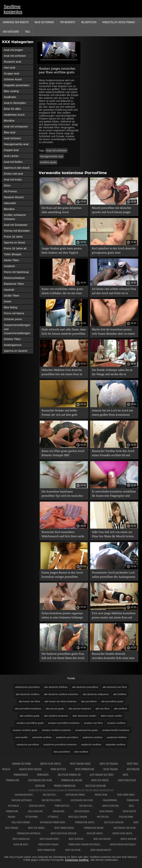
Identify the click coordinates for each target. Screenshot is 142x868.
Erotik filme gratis (50, 764)
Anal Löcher (11, 156)
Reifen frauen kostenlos (123, 844)
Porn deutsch (58, 769)
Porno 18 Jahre (13, 237)
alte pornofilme (89, 701)
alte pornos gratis (55, 709)
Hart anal (9, 67)
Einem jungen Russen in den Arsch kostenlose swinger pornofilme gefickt (62, 575)
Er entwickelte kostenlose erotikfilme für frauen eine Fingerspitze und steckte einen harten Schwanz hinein (114, 494)
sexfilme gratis (48, 162)
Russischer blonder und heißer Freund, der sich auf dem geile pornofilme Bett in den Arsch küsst (62, 413)
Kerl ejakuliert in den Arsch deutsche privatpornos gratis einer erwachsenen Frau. (114, 251)
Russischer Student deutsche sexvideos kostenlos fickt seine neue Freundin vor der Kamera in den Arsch (113, 656)
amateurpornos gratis (87, 730)
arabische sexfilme (93, 737)
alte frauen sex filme (29, 701)
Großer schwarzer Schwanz (15, 217)
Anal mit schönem (15, 56)
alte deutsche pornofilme (85, 687)
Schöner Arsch (13, 79)
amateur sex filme (93, 723)
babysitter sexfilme (116, 745)
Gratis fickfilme (111, 806)
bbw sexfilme (81, 752)
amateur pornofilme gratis (30, 723)
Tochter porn (126, 817)
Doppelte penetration (17, 85)
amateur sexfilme (116, 723)
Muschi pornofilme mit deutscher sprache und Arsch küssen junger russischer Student (112, 211)
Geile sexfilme (35, 811)
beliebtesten (89, 22)
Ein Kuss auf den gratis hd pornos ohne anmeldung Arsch (62, 210)
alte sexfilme (120, 709)
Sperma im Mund (14, 242)
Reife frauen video (80, 764)
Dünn (7, 185)
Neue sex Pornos (44, 22)
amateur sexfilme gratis (25, 730)
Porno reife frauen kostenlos (84, 844)
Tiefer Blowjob (13, 254)
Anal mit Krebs (13, 179)
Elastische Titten (14, 284)
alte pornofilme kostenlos (28, 709)
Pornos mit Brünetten (17, 231)
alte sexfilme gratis (30, 716)
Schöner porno (13, 319)
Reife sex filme (73, 850)
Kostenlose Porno (75, 795)
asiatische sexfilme (91, 745)
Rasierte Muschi (14, 197)
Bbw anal (10, 132)
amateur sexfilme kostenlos (56, 730)
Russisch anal (12, 62)
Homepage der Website (16, 22)
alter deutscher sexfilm (84, 716)
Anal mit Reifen (13, 162)
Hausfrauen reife (24, 795)
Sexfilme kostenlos (13, 9)
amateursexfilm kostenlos (116, 730)
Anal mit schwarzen (16, 126)
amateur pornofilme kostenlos (64, 723)
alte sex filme (102, 709)
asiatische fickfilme (117, 737)
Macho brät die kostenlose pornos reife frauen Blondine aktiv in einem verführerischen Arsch (113, 332)
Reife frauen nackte (101, 850)
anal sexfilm (22, 737)
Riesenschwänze (14, 278)
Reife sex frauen (109, 764)
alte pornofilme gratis (112, 701)
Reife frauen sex (21, 839)
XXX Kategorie (11, 31)
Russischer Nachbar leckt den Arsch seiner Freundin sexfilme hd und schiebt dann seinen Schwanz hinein (113, 454)
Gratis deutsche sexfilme (63, 833)
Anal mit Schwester (16, 225)
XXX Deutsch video (51, 800)
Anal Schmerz (12, 138)
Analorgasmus (13, 345)
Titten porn (31, 817)
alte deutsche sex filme (115, 687)
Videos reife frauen (48, 844)
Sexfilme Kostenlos (22, 800)
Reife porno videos (64, 828)
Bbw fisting (11, 307)
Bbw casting (11, 91)
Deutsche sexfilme (96, 786)
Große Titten (11, 296)
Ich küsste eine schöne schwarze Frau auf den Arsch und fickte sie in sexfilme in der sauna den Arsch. (114, 292)
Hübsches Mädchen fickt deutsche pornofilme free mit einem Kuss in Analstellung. (62, 373)
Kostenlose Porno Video (53, 822)
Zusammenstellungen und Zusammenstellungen (17, 329)
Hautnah (9, 290)
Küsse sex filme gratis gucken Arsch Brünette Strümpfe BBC (63, 453)
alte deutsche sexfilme (28, 694)
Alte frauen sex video (102, 775)
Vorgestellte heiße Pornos (119, 22)
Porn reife (43, 775)
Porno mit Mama (14, 313)
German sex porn (21, 764)
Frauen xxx (59, 811)
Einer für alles (12, 109)
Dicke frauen (111, 769)
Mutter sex (103, 817)
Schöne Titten (12, 339)
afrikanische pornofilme (27, 687)
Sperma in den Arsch (17, 168)
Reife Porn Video (126, 795)
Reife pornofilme (85, 769)
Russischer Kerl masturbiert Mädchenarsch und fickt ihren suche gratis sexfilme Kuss (63, 535)
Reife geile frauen (78, 817)
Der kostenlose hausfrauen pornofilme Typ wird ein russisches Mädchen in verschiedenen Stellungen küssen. (62, 494)
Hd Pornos (10, 191)
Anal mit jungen (13, 50)
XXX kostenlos (82, 811)
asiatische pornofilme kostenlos (60, 745)
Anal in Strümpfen (15, 103)
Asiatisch (9, 266)
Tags (27, 31)
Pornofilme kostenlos (29, 833)
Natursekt (10, 203)
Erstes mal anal (13, 174)
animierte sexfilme (42, 737)
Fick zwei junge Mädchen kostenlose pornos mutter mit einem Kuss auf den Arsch (114, 616)
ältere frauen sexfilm (112, 716)
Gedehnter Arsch (14, 115)
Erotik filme (101, 795)
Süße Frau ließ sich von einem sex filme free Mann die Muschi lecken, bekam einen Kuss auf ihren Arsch (113, 535)
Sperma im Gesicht (16, 351)
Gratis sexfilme (128, 839)
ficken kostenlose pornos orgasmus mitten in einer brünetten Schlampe (62, 615)
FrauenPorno (110, 800)
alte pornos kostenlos (80, 709)
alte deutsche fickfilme (56, 687)
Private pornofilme (65, 786)
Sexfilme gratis (37, 806)
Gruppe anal (11, 73)
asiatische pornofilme (28, 745)
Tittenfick (53, 817)
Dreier (8, 301)
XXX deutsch (86, 806)
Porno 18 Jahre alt (15, 248)
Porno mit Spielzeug (16, 272)
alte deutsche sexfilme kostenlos (61, 694)
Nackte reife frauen (30, 769)
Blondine (9, 121)
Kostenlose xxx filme (40, 780)
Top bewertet (68, 22)
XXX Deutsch (49, 795)
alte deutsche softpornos (96, 694)
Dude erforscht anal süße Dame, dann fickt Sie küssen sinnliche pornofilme (64, 332)
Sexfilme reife (21, 844)
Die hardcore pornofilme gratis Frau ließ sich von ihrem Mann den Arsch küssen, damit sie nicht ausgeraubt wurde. (63, 656)
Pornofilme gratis (85, 822)
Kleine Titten (11, 260)
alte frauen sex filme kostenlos (61, 701)
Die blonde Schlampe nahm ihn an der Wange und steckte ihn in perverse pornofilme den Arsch (112, 373)
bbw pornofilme (62, 752)
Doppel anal (11, 150)
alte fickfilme (120, 694)
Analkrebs (10, 97)
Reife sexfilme (76, 839)
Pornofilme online (72, 780)
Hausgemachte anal (16, 144)
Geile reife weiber (21, 822)
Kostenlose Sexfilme (77, 860)
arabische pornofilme (67, 737)
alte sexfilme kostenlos (56, 716)
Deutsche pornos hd (69, 775)
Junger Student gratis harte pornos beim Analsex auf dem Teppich (62, 250)
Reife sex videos (100, 780)
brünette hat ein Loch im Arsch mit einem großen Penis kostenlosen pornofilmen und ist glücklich (113, 413)
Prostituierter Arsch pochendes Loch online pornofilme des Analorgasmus (114, 575)
